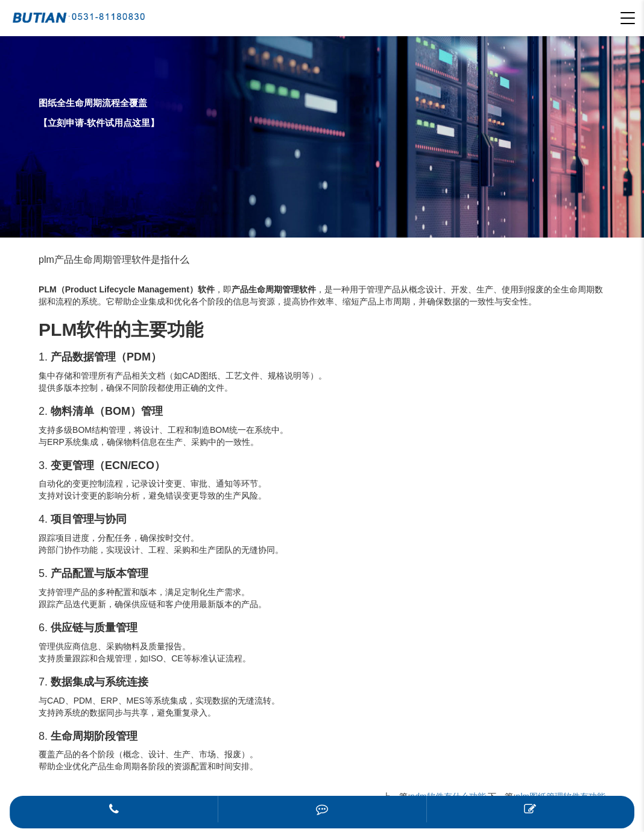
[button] (628, 18)
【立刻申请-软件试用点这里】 (99, 123)
